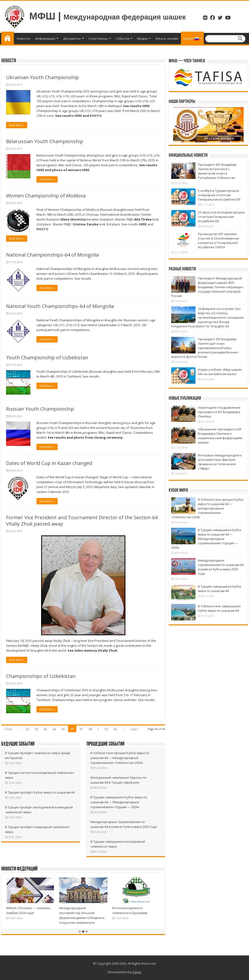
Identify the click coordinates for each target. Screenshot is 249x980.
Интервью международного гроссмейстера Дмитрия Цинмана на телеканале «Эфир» (220, 462)
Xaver (137, 972)
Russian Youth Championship (40, 409)
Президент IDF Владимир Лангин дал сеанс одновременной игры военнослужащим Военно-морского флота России (205, 348)
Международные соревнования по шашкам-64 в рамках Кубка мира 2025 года (221, 567)
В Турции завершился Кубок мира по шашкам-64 (220, 589)
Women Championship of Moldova (46, 196)
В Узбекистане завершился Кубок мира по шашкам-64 (219, 608)
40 (45, 729)
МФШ (42, 16)
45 (63, 729)
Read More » (17, 125)
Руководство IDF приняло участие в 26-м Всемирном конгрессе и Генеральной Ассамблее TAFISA (218, 240)
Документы (72, 38)
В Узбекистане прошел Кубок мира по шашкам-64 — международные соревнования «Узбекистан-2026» (121, 758)
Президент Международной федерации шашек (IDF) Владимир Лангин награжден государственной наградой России (207, 287)
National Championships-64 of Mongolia (52, 255)
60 (115, 729)
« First (8, 729)
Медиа (142, 38)
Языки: (191, 38)
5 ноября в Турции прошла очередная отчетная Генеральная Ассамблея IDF (219, 195)
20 (27, 729)
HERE (146, 106)
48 (90, 729)
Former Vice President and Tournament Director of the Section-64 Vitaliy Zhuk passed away (82, 521)
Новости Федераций (19, 869)
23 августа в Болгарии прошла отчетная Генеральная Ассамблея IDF (221, 217)
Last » (134, 729)
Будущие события (18, 744)
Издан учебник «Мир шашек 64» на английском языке (220, 372)
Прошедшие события (106, 744)
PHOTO (96, 116)
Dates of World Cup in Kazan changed (49, 463)
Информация (45, 38)
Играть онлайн (167, 38)
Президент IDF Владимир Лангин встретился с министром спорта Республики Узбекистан (217, 171)
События (123, 38)
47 (81, 729)
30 (36, 729)
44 (54, 729)
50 (106, 729)
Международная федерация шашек (125, 17)
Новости (23, 38)
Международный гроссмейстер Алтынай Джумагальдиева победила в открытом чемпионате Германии (82, 918)
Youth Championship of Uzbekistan (47, 357)
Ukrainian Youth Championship (42, 77)
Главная (8, 38)
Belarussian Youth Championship (45, 141)
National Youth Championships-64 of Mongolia (60, 306)
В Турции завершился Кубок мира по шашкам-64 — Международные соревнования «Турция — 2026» (120, 802)
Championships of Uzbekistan (41, 676)
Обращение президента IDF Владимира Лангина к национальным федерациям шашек (220, 436)
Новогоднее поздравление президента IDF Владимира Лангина (219, 412)
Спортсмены (98, 38)
